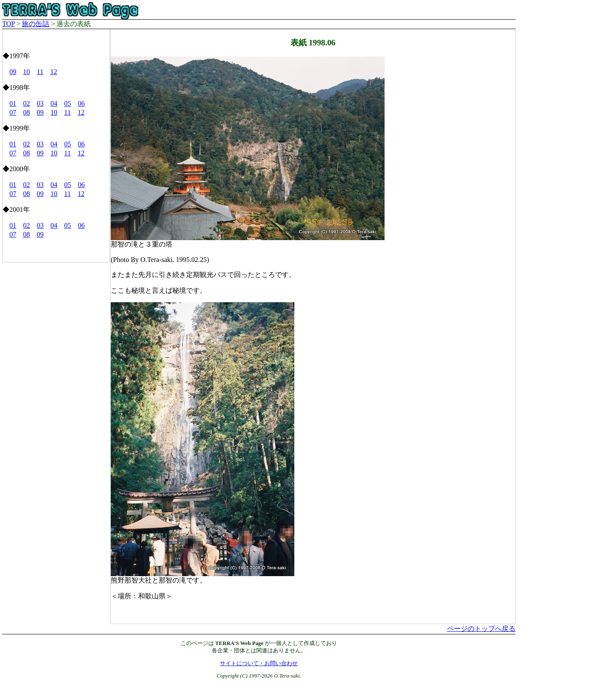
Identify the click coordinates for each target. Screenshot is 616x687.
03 (40, 103)
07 (13, 112)
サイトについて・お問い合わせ (259, 663)
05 (68, 103)
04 (54, 103)
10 (27, 72)
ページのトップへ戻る (481, 629)
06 (81, 103)
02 (27, 103)
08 (27, 112)
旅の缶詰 (36, 24)
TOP (8, 24)
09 (13, 72)
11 (40, 72)
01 (13, 103)
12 (53, 72)
